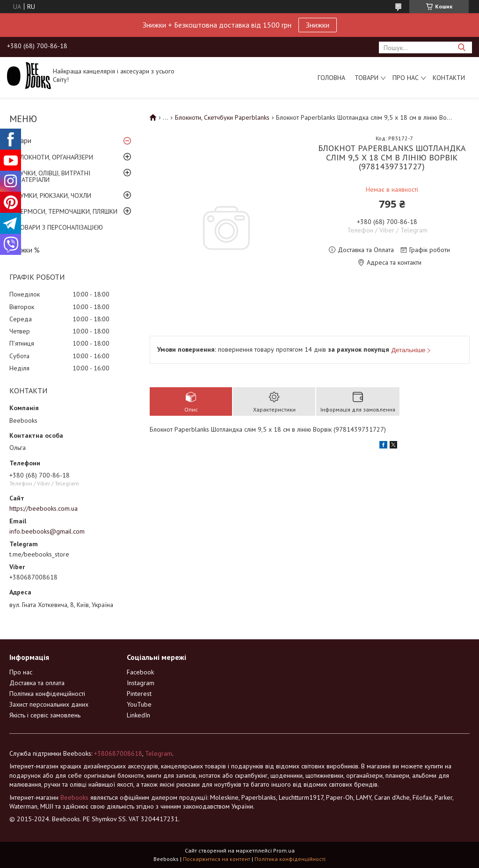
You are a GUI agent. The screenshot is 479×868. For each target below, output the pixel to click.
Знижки (318, 25)
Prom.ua (284, 850)
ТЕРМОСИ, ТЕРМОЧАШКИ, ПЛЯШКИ (67, 211)
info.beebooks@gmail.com (47, 531)
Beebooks (74, 797)
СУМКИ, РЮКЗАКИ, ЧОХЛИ (54, 195)
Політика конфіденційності (47, 694)
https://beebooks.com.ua (44, 508)
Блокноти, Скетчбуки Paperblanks (222, 117)
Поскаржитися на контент (217, 859)
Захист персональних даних (49, 704)
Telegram (159, 753)
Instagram (141, 683)
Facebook (140, 672)
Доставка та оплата (37, 683)
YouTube (139, 704)
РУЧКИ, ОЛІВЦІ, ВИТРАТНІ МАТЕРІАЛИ (53, 176)
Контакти (449, 78)
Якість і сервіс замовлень (45, 715)
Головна (331, 78)
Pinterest (139, 694)
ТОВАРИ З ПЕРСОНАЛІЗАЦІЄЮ (60, 227)
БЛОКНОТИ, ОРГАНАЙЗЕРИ (55, 157)
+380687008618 (118, 753)
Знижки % (25, 250)
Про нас (406, 78)
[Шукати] (461, 47)
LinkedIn (138, 715)
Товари (367, 78)
